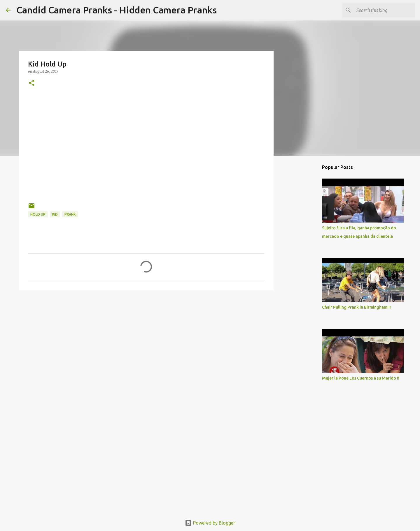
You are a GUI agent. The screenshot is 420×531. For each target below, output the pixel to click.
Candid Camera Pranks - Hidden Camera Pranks (117, 10)
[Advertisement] (146, 340)
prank (70, 214)
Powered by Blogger (210, 523)
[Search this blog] (385, 10)
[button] (32, 83)
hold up (38, 214)
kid (55, 214)
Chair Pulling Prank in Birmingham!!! (356, 307)
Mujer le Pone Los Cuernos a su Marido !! (361, 378)
